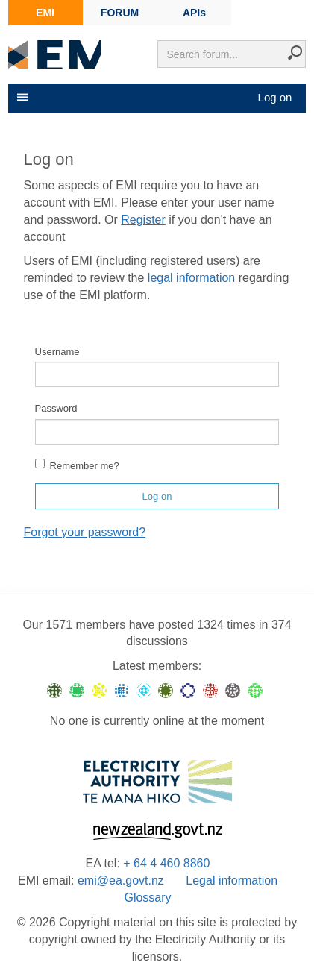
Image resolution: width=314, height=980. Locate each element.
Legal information (232, 880)
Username (57, 352)
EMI (45, 13)
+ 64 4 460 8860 (166, 863)
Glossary (147, 898)
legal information (191, 278)
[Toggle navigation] (21, 98)
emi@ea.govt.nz (121, 880)
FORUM (120, 13)
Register (143, 220)
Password (56, 408)
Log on (275, 97)
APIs (194, 13)
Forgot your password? (85, 532)
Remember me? (77, 465)
